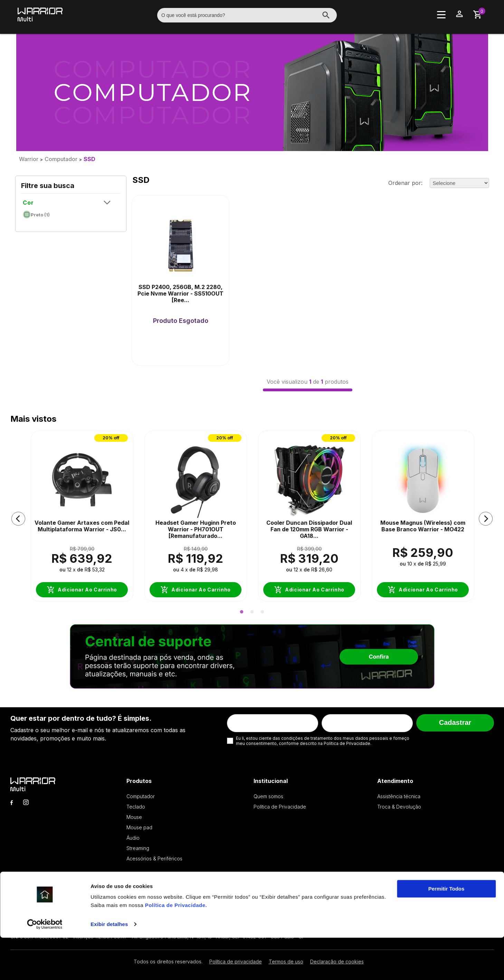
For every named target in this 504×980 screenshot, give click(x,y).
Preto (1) (36, 213)
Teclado (136, 807)
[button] (18, 519)
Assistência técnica (399, 796)
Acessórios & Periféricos (154, 858)
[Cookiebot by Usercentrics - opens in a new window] (45, 967)
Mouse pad (139, 827)
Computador (61, 159)
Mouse (134, 817)
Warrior (29, 159)
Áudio (133, 838)
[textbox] (247, 15)
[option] (82, 519)
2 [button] (252, 612)
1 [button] (242, 612)
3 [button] (263, 612)
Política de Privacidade (175, 947)
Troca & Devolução (399, 807)
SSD (89, 159)
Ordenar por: (405, 183)
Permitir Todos (446, 931)
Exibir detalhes (109, 966)
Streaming (138, 848)
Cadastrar (455, 722)
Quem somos (268, 796)
